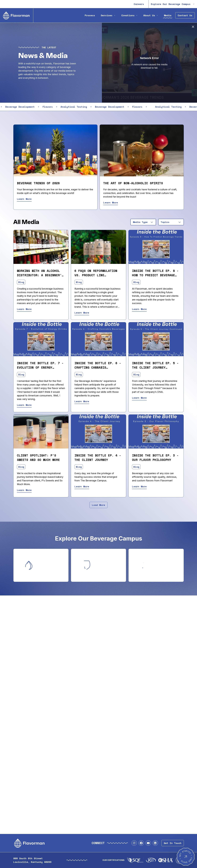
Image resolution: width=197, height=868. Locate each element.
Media (168, 15)
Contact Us (185, 15)
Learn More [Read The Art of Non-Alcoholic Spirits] (111, 203)
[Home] (17, 15)
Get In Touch (173, 843)
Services (108, 15)
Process (90, 15)
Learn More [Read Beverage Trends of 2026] (24, 199)
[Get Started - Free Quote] (186, 857)
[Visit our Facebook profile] (141, 843)
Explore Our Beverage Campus (173, 4)
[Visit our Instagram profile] (134, 843)
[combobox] (143, 222)
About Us (151, 15)
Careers (139, 4)
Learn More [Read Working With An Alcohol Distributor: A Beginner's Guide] (24, 309)
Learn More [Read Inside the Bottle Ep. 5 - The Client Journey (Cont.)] (139, 398)
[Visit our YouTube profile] (148, 843)
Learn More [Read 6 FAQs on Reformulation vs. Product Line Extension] (82, 313)
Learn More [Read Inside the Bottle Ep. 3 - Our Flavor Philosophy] (139, 486)
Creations (130, 15)
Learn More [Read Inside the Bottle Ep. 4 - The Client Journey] (82, 486)
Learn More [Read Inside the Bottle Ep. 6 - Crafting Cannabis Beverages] (82, 401)
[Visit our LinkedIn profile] (155, 843)
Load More (99, 505)
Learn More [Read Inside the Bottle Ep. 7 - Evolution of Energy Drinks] (24, 405)
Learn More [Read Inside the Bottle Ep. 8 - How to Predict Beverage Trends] (139, 309)
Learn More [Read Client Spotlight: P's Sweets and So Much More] (24, 490)
